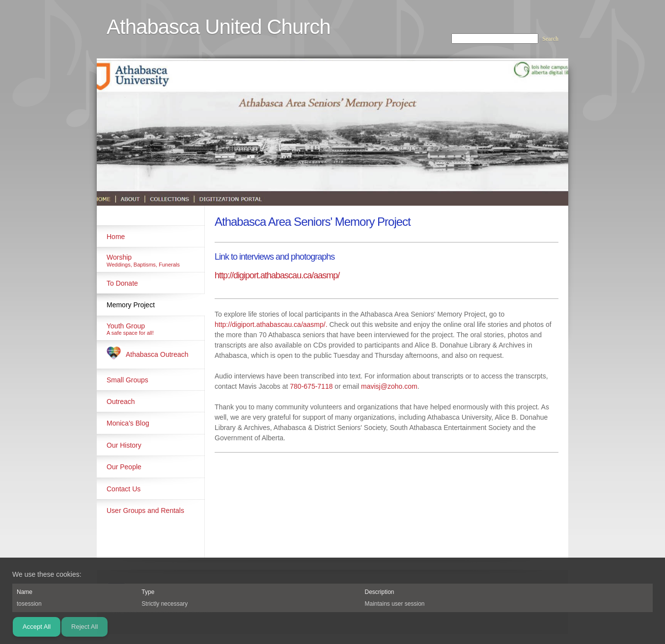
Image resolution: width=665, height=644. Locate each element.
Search (550, 39)
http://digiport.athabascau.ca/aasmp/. (271, 324)
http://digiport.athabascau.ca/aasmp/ (277, 275)
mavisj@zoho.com (389, 386)
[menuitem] (151, 236)
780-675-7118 (311, 386)
